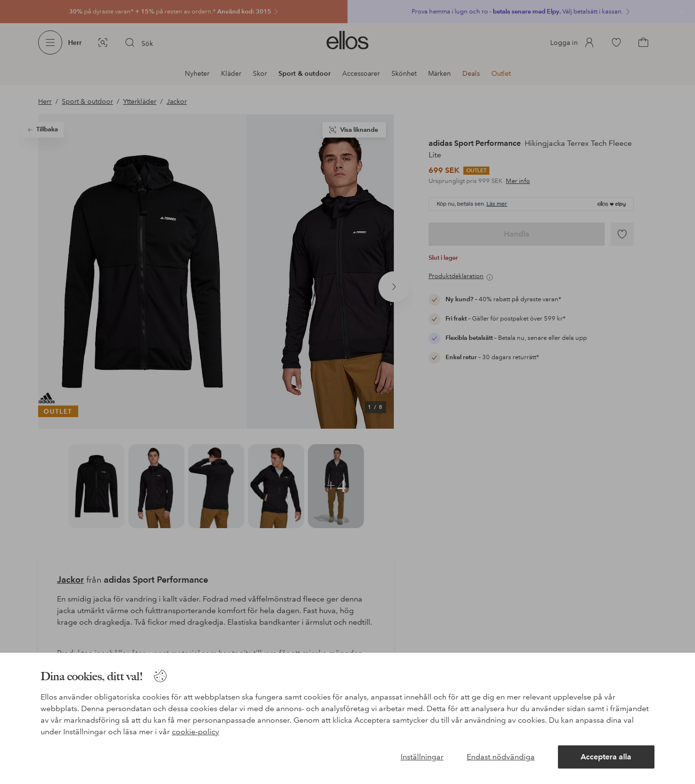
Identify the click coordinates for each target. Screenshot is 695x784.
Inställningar (422, 757)
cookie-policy (195, 732)
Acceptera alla (606, 757)
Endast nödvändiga (501, 757)
